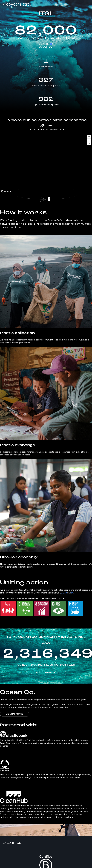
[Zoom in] (89, 137)
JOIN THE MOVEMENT (46, 673)
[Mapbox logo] (6, 191)
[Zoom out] (89, 140)
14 (72, 593)
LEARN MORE (15, 714)
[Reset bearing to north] (89, 144)
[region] (46, 164)
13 (66, 593)
